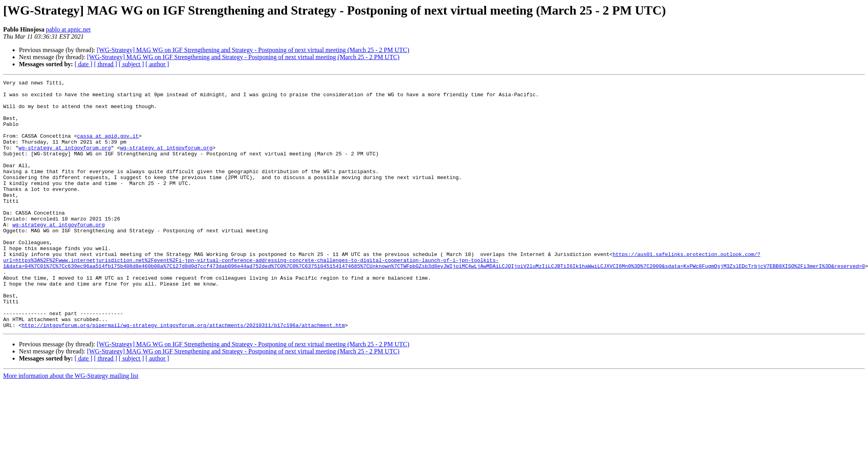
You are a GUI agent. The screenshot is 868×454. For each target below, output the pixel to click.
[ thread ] (106, 64)
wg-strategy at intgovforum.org (65, 162)
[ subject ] (131, 64)
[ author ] (157, 64)
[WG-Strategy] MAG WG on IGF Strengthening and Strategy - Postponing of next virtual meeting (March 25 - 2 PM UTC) (253, 50)
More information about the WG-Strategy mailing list (71, 425)
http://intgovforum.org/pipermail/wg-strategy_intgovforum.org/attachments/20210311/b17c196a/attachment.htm (183, 375)
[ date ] (83, 64)
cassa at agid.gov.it (108, 148)
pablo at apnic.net (68, 29)
